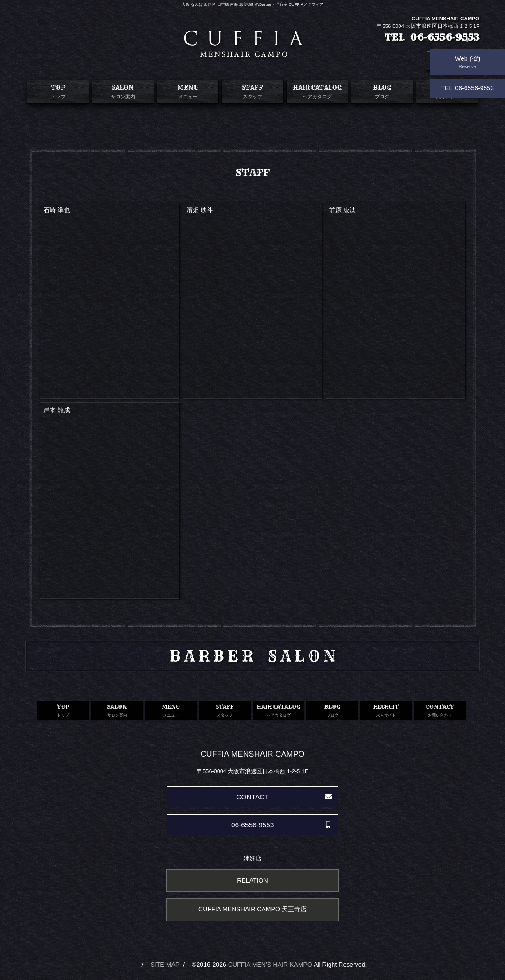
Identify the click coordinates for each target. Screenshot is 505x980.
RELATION (252, 880)
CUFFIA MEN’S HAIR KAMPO (270, 965)
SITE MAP (165, 965)
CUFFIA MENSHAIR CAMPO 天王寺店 (252, 909)
